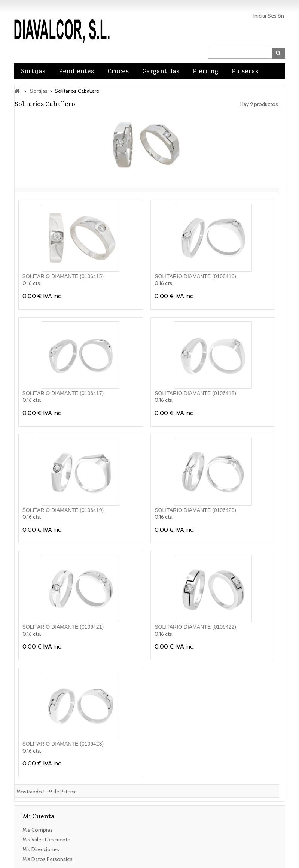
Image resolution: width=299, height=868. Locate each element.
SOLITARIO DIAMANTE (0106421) (63, 627)
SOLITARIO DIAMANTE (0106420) (195, 510)
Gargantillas (161, 71)
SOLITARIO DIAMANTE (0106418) (195, 393)
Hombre (34, 87)
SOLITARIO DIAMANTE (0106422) (195, 627)
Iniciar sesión (269, 16)
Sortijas (33, 71)
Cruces (118, 71)
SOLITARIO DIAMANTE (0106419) (63, 510)
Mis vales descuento (47, 838)
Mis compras (38, 829)
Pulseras (245, 71)
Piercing (205, 71)
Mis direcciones (41, 848)
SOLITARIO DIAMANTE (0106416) (195, 276)
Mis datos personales (48, 858)
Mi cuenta (39, 816)
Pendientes (76, 71)
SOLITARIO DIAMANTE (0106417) (63, 393)
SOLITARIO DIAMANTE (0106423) (63, 744)
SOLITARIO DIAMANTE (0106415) (63, 276)
